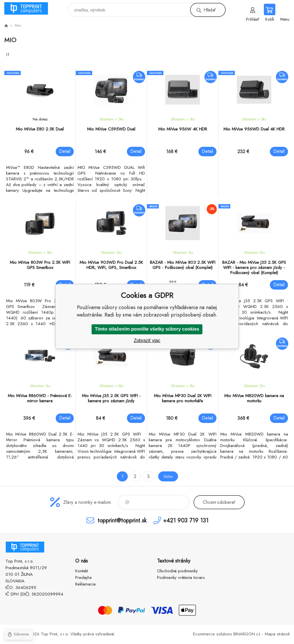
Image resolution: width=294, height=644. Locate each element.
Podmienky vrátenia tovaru (181, 577)
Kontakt (82, 571)
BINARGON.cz (247, 634)
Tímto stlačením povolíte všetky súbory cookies (147, 329)
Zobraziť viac (147, 340)
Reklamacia (85, 584)
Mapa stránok (277, 634)
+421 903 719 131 (186, 520)
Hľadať (210, 10)
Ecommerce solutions (212, 634)
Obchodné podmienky (177, 571)
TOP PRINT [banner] (30, 8)
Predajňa (83, 577)
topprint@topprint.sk (122, 520)
